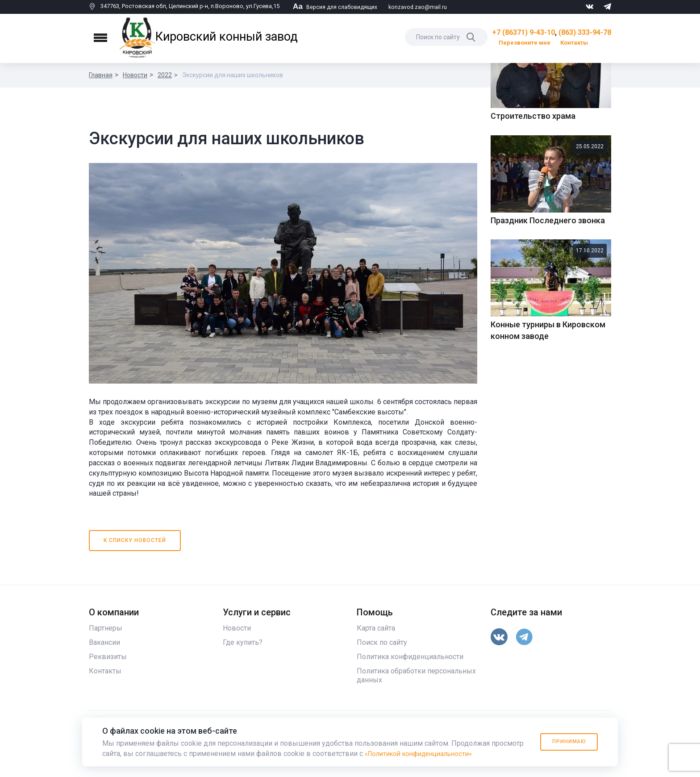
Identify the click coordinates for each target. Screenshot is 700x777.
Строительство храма (533, 270)
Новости (135, 75)
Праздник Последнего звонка (548, 374)
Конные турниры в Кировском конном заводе (548, 484)
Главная (101, 75)
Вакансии (104, 657)
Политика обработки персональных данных (416, 690)
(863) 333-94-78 (585, 32)
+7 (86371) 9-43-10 (523, 32)
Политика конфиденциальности (410, 671)
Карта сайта (376, 643)
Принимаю (565, 742)
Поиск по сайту (382, 657)
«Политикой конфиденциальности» (424, 754)
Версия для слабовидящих (336, 7)
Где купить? (243, 657)
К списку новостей (135, 555)
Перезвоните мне (525, 43)
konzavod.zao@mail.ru (420, 7)
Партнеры (106, 643)
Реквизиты (108, 671)
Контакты (574, 43)
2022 (165, 75)
